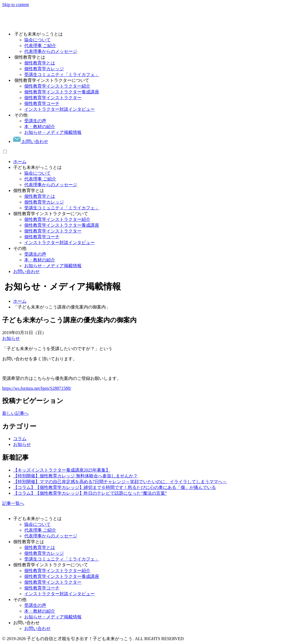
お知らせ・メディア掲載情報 (53, 266)
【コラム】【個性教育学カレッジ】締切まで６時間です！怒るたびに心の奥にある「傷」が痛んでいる (115, 487)
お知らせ (11, 338)
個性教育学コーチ (42, 237)
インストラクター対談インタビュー (59, 243)
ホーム (20, 162)
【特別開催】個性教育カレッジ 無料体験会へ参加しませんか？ (75, 476)
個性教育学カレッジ (44, 202)
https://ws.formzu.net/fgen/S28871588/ (37, 388)
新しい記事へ (15, 413)
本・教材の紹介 (40, 260)
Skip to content (16, 5)
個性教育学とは (40, 196)
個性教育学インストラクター (53, 231)
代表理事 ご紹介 (40, 179)
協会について (37, 173)
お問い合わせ (31, 141)
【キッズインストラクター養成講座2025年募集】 (62, 470)
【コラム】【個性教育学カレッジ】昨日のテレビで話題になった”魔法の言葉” (90, 493)
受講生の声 (35, 254)
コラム (20, 439)
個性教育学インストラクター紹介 (57, 219)
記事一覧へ (13, 503)
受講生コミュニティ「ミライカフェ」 (62, 208)
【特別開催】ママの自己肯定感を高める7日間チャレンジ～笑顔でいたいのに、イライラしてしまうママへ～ (120, 482)
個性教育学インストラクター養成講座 (62, 225)
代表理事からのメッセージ (51, 185)
